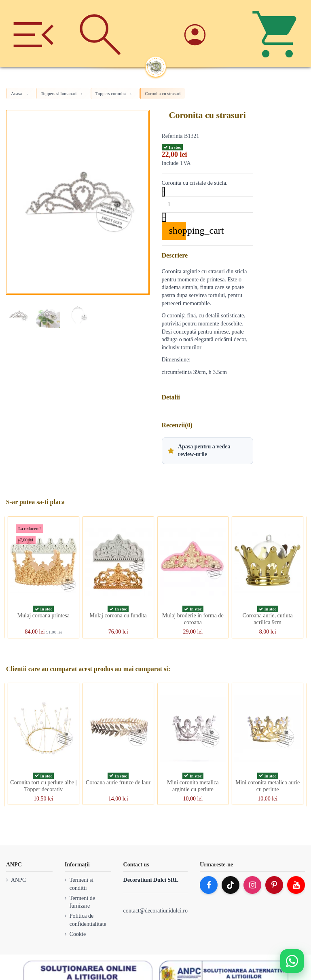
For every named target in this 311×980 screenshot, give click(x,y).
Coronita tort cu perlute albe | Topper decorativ (43, 786)
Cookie (78, 934)
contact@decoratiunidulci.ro (155, 911)
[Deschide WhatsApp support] (292, 961)
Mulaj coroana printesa (43, 616)
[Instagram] (252, 885)
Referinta (172, 136)
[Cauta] (100, 33)
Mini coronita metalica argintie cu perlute (193, 786)
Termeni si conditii (81, 884)
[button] (207, 451)
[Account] (211, 33)
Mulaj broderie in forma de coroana (193, 619)
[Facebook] (209, 885)
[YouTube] (296, 885)
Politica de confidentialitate (88, 920)
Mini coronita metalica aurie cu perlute (268, 786)
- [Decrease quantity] (164, 191)
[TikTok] (231, 885)
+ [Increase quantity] (164, 217)
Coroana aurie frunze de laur (118, 783)
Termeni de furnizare (82, 902)
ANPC (18, 880)
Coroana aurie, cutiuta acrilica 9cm (268, 619)
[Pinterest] (274, 885)
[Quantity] (207, 205)
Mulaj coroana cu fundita (118, 616)
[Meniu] (33, 33)
